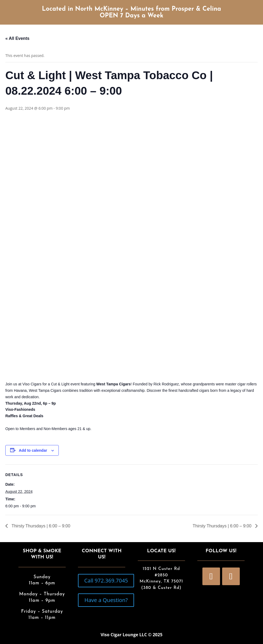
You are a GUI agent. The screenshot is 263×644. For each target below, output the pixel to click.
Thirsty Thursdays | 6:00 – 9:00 (40, 526)
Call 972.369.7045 (106, 580)
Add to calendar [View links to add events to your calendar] (33, 450)
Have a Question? (106, 600)
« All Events (17, 38)
